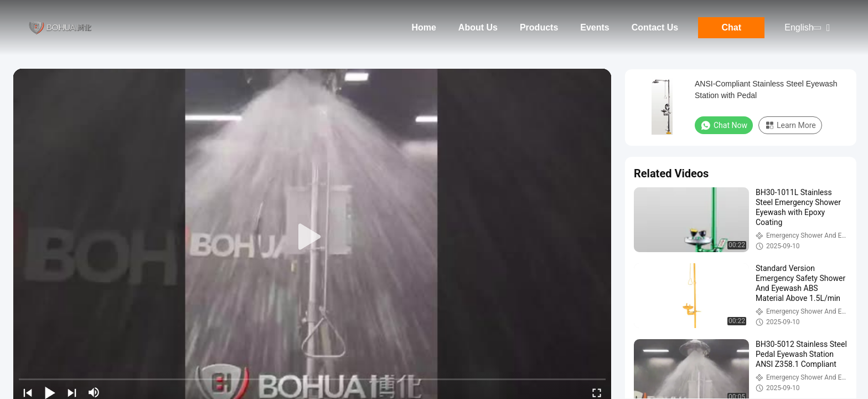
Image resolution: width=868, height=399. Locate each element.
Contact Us (655, 27)
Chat (731, 27)
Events (595, 27)
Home (423, 27)
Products (539, 27)
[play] (312, 237)
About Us (478, 27)
